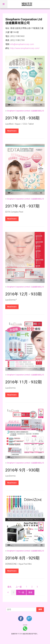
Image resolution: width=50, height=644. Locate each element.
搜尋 (40, 609)
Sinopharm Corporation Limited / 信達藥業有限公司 (26, 111)
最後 (30, 592)
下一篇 (21, 592)
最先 (9, 587)
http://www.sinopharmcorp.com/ (25, 48)
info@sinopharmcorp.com (22, 44)
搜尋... (6, 607)
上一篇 (19, 587)
